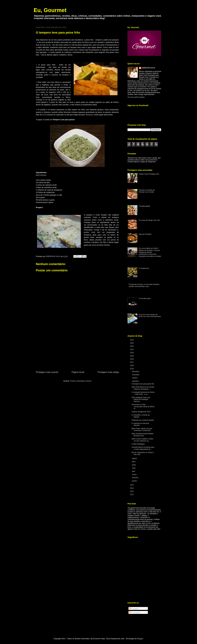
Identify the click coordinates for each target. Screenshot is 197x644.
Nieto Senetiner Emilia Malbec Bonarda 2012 (143, 435)
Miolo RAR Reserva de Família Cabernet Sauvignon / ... (143, 388)
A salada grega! (144, 206)
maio (134, 468)
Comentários (135, 612)
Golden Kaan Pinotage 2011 (149, 174)
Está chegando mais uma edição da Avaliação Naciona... (141, 399)
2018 (132, 359)
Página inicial (78, 372)
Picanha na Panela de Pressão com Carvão (147, 191)
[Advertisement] (77, 350)
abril (134, 471)
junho (134, 465)
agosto (135, 458)
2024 (132, 340)
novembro (136, 375)
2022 (132, 346)
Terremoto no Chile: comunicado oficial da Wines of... (143, 407)
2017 (132, 362)
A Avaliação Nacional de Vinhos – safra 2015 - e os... (143, 393)
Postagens (134, 609)
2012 (132, 491)
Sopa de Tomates (145, 234)
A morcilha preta (145, 298)
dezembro (136, 372)
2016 (132, 366)
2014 (132, 485)
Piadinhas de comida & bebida (143, 420)
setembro (136, 381)
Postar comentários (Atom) (81, 381)
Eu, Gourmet (50, 10)
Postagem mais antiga (108, 372)
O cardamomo (144, 268)
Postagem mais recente (47, 372)
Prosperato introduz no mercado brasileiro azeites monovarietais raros (144, 285)
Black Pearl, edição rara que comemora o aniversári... (142, 430)
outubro (135, 378)
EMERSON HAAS (148, 68)
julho (134, 462)
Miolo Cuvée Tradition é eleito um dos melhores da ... (142, 440)
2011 (132, 494)
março (135, 474)
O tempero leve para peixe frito (143, 384)
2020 (132, 353)
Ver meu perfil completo (136, 97)
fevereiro (135, 478)
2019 (132, 356)
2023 (132, 343)
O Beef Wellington (138, 444)
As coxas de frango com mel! (149, 220)
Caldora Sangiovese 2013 (141, 412)
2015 (132, 369)
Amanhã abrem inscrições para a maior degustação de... (143, 448)
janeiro (135, 481)
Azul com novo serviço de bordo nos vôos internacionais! (150, 315)
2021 (132, 349)
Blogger (140, 639)
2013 (132, 488)
